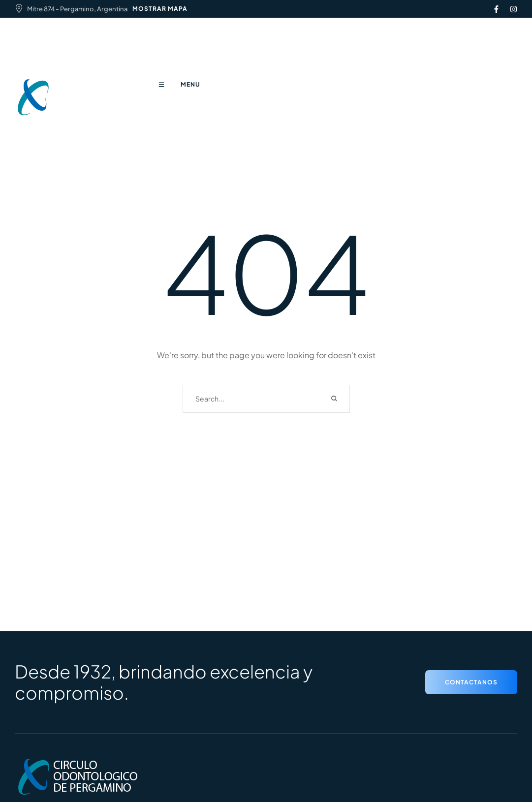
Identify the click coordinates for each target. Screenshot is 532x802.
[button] (471, 682)
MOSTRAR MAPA (160, 9)
